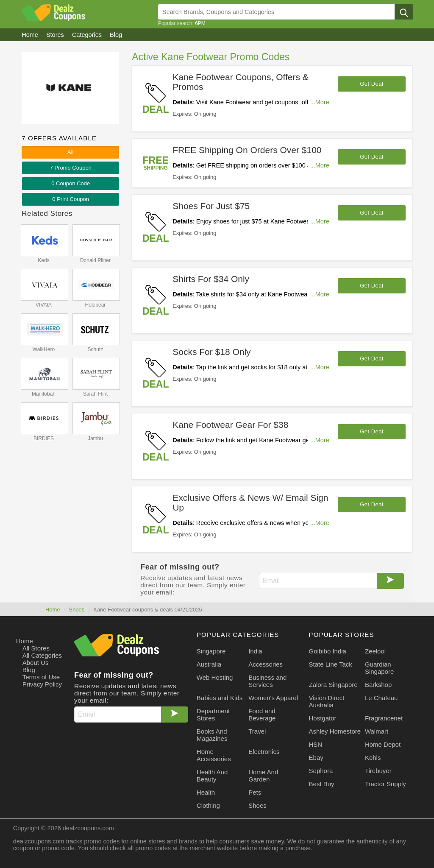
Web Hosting (215, 677)
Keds (43, 260)
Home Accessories (214, 755)
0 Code (71, 183)
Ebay (316, 758)
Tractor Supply (385, 784)
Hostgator (323, 718)
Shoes (77, 610)
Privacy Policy (42, 684)
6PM (200, 23)
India (255, 651)
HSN (316, 744)
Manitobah (44, 394)
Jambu (95, 438)
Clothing (208, 805)
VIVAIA (44, 305)
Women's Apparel (273, 698)
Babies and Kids (220, 698)
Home (53, 610)
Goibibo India (328, 651)
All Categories (42, 655)
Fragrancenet (384, 718)
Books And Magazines (212, 735)
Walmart (377, 731)
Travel (257, 731)
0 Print (71, 199)
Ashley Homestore (335, 731)
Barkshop (378, 685)
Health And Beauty (212, 776)
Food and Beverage (262, 714)
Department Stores (213, 714)
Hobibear (96, 305)
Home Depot (383, 744)
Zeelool (375, 651)
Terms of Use (41, 677)
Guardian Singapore (379, 668)
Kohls (373, 758)
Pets (255, 792)
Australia (209, 664)
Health (206, 792)
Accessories (266, 664)
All (70, 152)
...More (320, 102)
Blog (29, 670)
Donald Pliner (95, 260)
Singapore (211, 651)
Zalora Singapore (333, 685)
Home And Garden (263, 776)
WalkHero (44, 349)
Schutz (96, 349)
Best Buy (322, 784)
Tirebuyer (378, 771)
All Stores (36, 648)
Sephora (321, 771)
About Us (36, 663)
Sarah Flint (95, 394)
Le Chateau (381, 698)
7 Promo (71, 168)
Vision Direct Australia (327, 701)
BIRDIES (44, 438)
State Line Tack (331, 664)
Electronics (264, 752)
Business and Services (267, 681)
